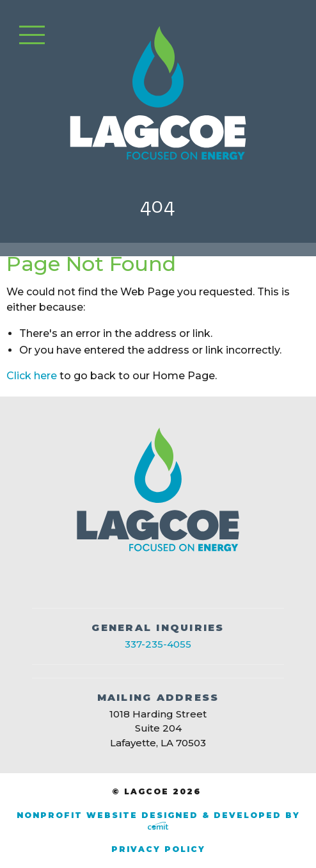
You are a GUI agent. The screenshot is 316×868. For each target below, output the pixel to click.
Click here (32, 376)
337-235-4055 (158, 644)
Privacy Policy (158, 849)
